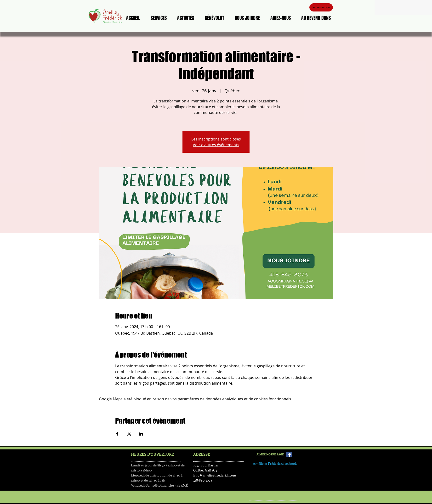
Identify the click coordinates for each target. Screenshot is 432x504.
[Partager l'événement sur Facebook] (117, 434)
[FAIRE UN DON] (321, 7)
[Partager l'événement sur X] (129, 434)
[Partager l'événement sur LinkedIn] (141, 434)
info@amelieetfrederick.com (215, 475)
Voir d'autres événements (216, 145)
